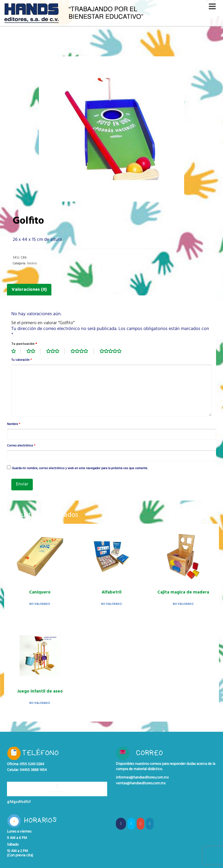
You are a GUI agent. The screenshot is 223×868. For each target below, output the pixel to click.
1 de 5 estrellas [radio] (16, 351)
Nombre (14, 424)
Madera (32, 263)
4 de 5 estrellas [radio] (82, 351)
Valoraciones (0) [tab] (29, 290)
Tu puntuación (24, 344)
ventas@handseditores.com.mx (141, 783)
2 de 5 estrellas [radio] (33, 351)
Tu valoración (21, 360)
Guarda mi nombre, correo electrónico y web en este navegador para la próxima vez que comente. (80, 469)
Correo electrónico (21, 446)
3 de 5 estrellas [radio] (55, 351)
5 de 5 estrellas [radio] (114, 351)
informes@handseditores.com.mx (142, 778)
